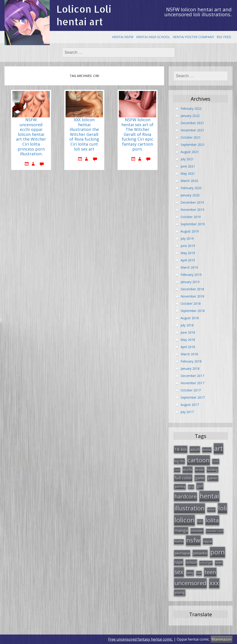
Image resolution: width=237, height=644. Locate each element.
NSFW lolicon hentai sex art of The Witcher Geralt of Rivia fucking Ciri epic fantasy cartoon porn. (137, 135)
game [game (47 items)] (200, 478)
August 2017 (190, 404)
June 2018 (188, 332)
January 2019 (190, 282)
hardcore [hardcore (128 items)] (186, 496)
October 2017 (191, 390)
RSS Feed (224, 37)
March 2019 (189, 267)
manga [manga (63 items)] (181, 530)
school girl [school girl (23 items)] (206, 563)
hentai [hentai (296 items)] (209, 496)
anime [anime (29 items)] (207, 450)
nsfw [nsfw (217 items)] (193, 540)
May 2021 (188, 173)
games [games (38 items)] (213, 478)
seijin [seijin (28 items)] (219, 563)
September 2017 (193, 397)
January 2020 (190, 195)
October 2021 (191, 137)
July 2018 (187, 325)
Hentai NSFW (123, 37)
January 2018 (190, 368)
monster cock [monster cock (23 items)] (215, 531)
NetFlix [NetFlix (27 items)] (179, 541)
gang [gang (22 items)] (191, 487)
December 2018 (192, 289)
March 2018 (189, 354)
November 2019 (192, 209)
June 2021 (188, 166)
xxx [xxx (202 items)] (214, 583)
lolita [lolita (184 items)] (212, 520)
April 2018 (188, 347)
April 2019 (188, 260)
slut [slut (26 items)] (199, 573)
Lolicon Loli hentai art (84, 15)
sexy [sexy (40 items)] (190, 573)
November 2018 (192, 296)
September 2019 (193, 224)
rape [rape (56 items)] (179, 562)
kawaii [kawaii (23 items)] (211, 509)
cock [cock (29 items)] (216, 461)
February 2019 (191, 274)
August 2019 (190, 231)
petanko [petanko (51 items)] (200, 553)
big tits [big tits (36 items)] (179, 461)
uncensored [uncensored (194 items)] (190, 583)
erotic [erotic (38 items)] (200, 470)
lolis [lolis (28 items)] (200, 521)
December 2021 (192, 123)
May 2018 (188, 339)
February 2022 (191, 108)
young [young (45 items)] (180, 592)
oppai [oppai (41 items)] (208, 541)
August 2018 (190, 318)
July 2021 (187, 159)
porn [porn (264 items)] (217, 552)
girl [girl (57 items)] (200, 486)
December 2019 (192, 202)
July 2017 (187, 412)
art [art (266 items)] (218, 448)
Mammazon (222, 639)
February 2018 (191, 361)
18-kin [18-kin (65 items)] (181, 449)
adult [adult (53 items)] (195, 449)
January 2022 (190, 115)
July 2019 (187, 238)
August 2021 (190, 152)
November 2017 (192, 383)
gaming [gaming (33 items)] (180, 486)
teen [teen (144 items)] (210, 572)
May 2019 (188, 253)
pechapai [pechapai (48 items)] (182, 553)
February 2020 (191, 188)
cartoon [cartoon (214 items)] (199, 460)
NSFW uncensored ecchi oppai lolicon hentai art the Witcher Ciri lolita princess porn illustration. (31, 137)
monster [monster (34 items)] (197, 531)
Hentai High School (153, 37)
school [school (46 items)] (191, 562)
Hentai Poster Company (193, 37)
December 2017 (192, 375)
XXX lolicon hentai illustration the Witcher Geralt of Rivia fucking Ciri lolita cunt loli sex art (84, 135)
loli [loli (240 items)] (222, 508)
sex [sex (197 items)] (179, 572)
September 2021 (193, 144)
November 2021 (192, 130)
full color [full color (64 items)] (183, 478)
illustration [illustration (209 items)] (189, 508)
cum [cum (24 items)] (177, 470)
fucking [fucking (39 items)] (213, 470)
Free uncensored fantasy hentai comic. (141, 639)
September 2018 (193, 310)
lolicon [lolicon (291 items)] (184, 520)
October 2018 (191, 303)
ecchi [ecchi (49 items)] (188, 469)
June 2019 (188, 245)
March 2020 (189, 180)
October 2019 (191, 217)
